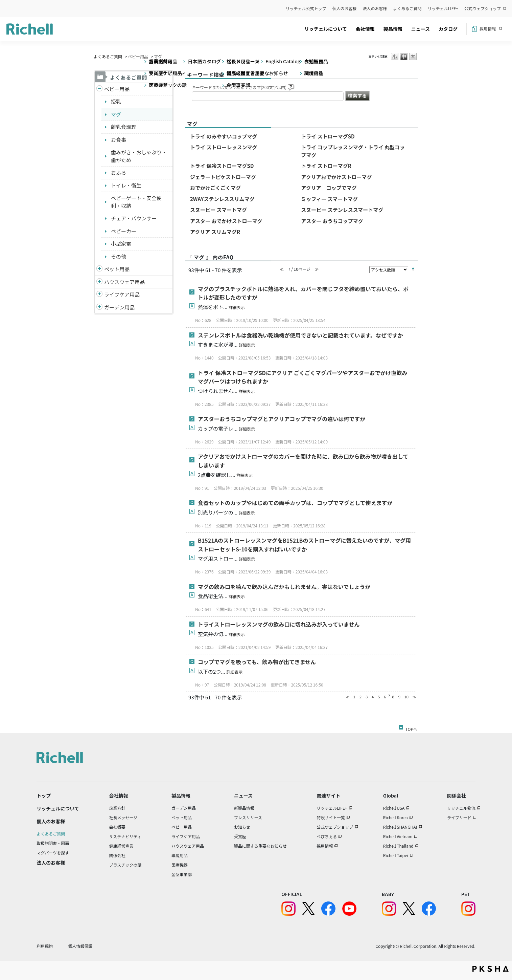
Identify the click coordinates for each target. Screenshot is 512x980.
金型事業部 (182, 874)
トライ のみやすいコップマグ (224, 136)
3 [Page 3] (367, 697)
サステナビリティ (125, 836)
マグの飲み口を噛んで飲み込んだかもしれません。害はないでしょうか (284, 587)
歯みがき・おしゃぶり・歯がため (139, 156)
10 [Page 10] (406, 697)
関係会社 (117, 855)
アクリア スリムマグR (215, 232)
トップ (44, 796)
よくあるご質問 (408, 8)
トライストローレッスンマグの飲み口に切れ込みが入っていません (279, 624)
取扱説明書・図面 (53, 843)
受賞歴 (240, 836)
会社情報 (365, 29)
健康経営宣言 (121, 846)
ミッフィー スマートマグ (329, 199)
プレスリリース (248, 817)
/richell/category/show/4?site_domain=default (99, 269)
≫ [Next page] (414, 697)
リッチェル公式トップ (306, 8)
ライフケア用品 (122, 294)
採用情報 (488, 29)
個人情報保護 (80, 946)
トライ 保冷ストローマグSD (222, 166)
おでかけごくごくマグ (215, 188)
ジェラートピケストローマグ (223, 177)
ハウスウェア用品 (124, 282)
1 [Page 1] (354, 697)
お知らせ (242, 827)
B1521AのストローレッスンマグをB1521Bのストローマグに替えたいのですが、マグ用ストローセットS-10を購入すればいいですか (304, 545)
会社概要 (117, 827)
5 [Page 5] (379, 697)
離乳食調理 (124, 127)
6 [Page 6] (385, 697)
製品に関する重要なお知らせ (260, 846)
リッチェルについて (326, 29)
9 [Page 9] (399, 697)
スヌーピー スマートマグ (218, 210)
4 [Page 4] (373, 697)
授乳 (116, 101)
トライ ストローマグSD (328, 136)
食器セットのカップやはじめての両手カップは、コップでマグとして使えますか (295, 503)
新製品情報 (244, 808)
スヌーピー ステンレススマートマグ (342, 210)
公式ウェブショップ (483, 8)
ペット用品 (117, 269)
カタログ (448, 29)
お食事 (119, 140)
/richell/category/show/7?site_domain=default (99, 282)
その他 (119, 256)
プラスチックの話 (125, 865)
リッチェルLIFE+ (443, 8)
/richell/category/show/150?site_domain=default (99, 308)
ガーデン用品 (119, 307)
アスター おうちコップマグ (332, 221)
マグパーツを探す (53, 853)
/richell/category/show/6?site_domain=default (99, 295)
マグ (116, 114)
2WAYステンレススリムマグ (222, 199)
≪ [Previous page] (347, 697)
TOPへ (411, 728)
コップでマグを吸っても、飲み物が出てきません (257, 662)
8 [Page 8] (393, 697)
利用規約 (45, 946)
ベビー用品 (138, 56)
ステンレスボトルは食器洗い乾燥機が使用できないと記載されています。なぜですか (300, 335)
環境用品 (180, 855)
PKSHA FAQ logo (491, 969)
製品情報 (393, 29)
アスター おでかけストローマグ (226, 221)
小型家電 (121, 244)
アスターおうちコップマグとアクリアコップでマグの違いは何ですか (282, 419)
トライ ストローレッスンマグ (224, 147)
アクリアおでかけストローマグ (336, 177)
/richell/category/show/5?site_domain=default (99, 89)
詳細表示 (237, 307)
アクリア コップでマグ (329, 188)
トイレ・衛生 (126, 185)
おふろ (119, 172)
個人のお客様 (345, 8)
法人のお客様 (375, 8)
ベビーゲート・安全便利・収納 (136, 202)
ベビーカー (124, 231)
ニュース (421, 29)
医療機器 (180, 865)
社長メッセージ (123, 817)
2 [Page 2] (360, 697)
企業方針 (117, 808)
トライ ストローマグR (326, 166)
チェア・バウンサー (134, 218)
